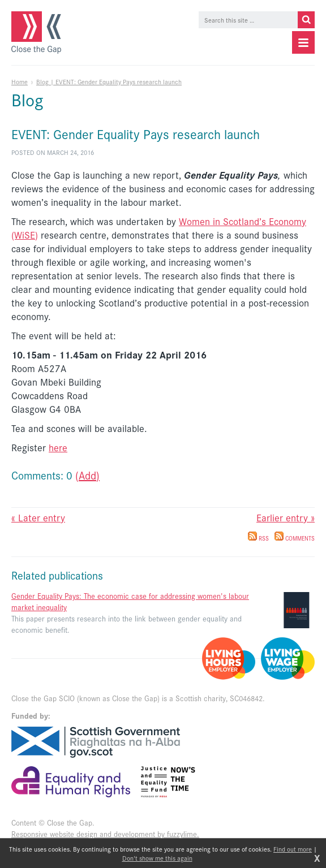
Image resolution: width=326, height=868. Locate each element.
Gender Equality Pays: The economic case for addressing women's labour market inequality (130, 601)
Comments (295, 538)
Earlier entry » (286, 517)
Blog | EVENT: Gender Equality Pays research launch (109, 81)
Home (20, 81)
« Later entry (38, 517)
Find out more (293, 849)
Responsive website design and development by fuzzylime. (105, 834)
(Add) (87, 475)
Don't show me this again (157, 858)
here (58, 447)
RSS (258, 538)
